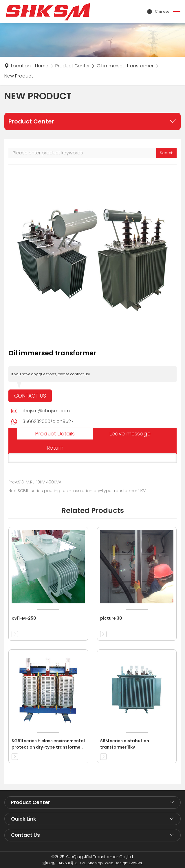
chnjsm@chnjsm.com (46, 411)
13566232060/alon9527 (47, 421)
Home (42, 66)
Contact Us (30, 396)
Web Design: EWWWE (124, 863)
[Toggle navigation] (175, 12)
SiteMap (95, 863)
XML (83, 863)
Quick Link (24, 819)
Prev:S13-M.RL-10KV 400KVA (35, 482)
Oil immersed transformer (125, 66)
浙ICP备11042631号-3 (60, 863)
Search (167, 153)
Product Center (73, 66)
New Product (19, 76)
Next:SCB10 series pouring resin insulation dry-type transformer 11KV (77, 491)
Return (55, 448)
